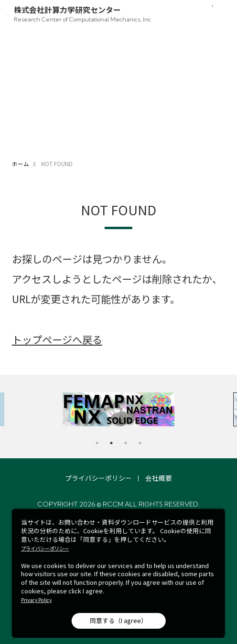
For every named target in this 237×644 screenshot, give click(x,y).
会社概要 (159, 478)
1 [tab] (97, 443)
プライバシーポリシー (98, 478)
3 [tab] (126, 443)
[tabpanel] (118, 409)
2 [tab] (111, 443)
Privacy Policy (36, 600)
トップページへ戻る (57, 339)
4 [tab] (140, 443)
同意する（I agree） (118, 620)
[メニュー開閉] (219, 15)
